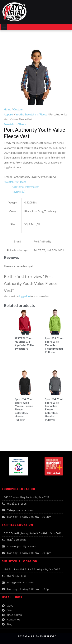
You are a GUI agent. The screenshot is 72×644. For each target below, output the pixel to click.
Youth (19, 114)
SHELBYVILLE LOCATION (20, 561)
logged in (24, 296)
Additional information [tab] (26, 187)
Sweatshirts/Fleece (36, 114)
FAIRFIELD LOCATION (17, 525)
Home (7, 109)
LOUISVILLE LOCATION (19, 489)
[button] (4, 27)
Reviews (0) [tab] (18, 192)
